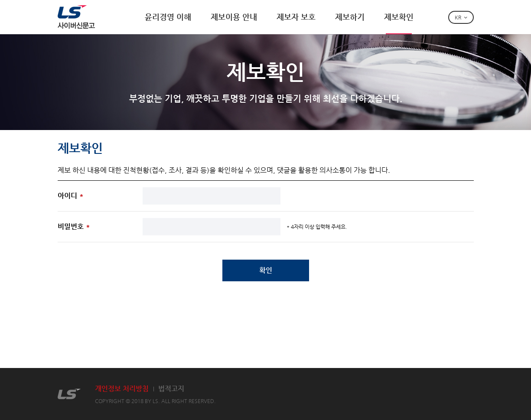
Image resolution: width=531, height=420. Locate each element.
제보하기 (350, 17)
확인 (266, 270)
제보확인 (399, 17)
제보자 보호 (296, 17)
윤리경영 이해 (168, 17)
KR (458, 17)
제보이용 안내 (234, 17)
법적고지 (171, 389)
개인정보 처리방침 (122, 389)
